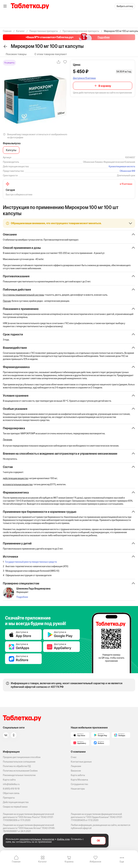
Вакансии (76, 771)
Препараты (9, 798)
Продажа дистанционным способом (22, 757)
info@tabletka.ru (11, 784)
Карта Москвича (79, 780)
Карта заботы (78, 775)
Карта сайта (9, 780)
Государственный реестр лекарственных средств (31, 563)
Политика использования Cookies (20, 771)
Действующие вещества (16, 802)
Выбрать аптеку (125, 6)
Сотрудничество (79, 784)
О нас (74, 757)
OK (98, 841)
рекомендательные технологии (37, 839)
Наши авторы (78, 789)
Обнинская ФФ (127, 171)
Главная (16, 862)
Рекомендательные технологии (19, 775)
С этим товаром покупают (51, 54)
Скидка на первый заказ (15, 807)
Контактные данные (81, 762)
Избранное (95, 862)
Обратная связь (11, 793)
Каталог (42, 862)
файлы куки (63, 839)
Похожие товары (16, 54)
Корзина (69, 862)
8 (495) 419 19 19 (11, 789)
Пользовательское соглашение (19, 762)
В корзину (105, 86)
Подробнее (22, 598)
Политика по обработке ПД (17, 766)
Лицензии (76, 766)
